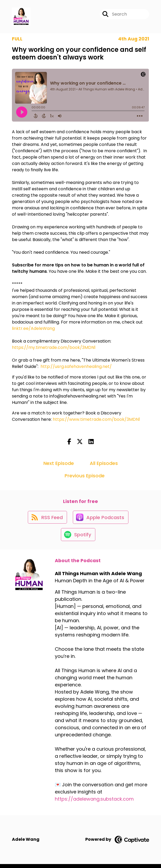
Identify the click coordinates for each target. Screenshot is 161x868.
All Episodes (104, 464)
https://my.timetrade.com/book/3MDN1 (54, 348)
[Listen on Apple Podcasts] (101, 519)
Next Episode (59, 464)
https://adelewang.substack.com (94, 803)
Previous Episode (85, 476)
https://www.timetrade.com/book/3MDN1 (96, 420)
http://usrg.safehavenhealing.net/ (76, 368)
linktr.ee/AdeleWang (33, 329)
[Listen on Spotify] (78, 538)
